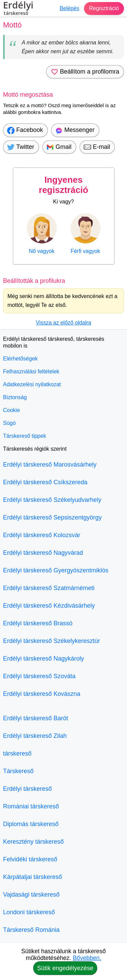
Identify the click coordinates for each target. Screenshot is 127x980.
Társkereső (18, 771)
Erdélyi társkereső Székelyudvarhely (52, 500)
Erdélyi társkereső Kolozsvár (42, 535)
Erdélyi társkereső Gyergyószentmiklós (56, 570)
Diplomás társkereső (31, 824)
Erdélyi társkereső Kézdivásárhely (49, 606)
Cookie (12, 410)
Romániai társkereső (31, 806)
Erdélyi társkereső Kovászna (42, 694)
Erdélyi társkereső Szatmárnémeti (49, 588)
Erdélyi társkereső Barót (36, 718)
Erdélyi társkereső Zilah (35, 736)
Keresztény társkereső (33, 842)
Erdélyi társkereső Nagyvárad (43, 553)
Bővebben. (87, 958)
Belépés (69, 8)
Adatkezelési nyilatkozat (32, 384)
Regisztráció (104, 8)
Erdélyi (18, 9)
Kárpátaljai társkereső (33, 877)
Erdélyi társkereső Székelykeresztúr (51, 641)
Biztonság (15, 397)
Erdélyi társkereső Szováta (39, 676)
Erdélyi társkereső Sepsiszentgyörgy (52, 517)
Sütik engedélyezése (65, 968)
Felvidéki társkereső (30, 859)
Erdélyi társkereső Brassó (38, 623)
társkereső (17, 753)
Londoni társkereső (29, 912)
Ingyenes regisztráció (64, 185)
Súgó (9, 423)
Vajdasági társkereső (31, 895)
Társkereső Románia (31, 930)
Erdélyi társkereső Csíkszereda (45, 482)
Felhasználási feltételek (31, 371)
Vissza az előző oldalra (63, 323)
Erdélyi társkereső (27, 789)
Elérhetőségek (20, 359)
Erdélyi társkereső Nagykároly (44, 659)
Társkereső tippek (25, 436)
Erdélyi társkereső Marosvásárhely (50, 465)
